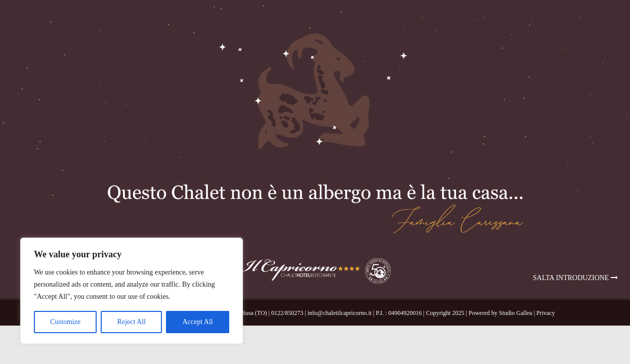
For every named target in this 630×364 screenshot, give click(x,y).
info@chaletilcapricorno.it (340, 313)
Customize (65, 322)
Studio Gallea (516, 313)
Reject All (132, 322)
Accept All (197, 322)
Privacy (546, 313)
